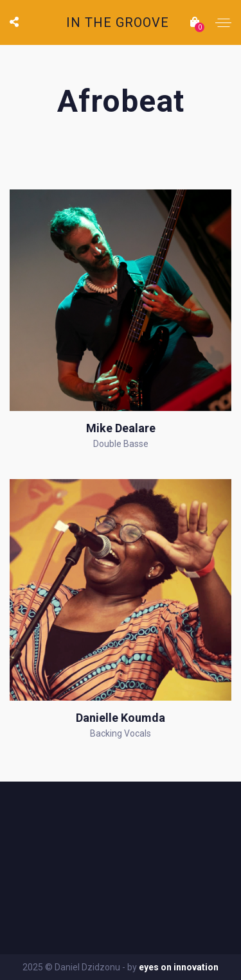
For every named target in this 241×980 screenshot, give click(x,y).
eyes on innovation (179, 967)
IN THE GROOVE (118, 22)
